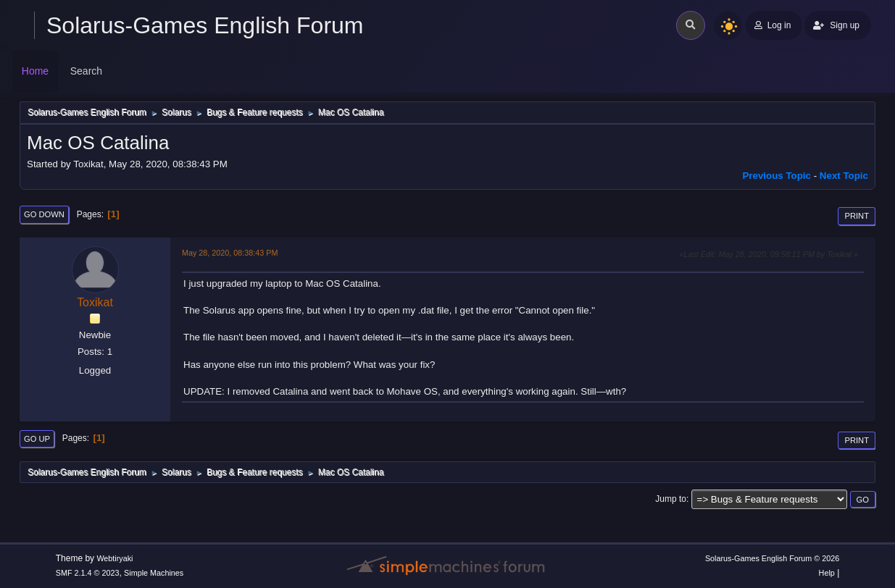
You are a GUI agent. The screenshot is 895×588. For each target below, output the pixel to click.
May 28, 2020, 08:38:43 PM (230, 253)
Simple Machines (154, 573)
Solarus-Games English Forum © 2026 (772, 558)
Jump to (671, 499)
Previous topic (777, 176)
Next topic (844, 176)
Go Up (37, 439)
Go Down (44, 214)
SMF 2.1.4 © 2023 (88, 573)
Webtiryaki (115, 558)
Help (827, 573)
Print (857, 216)
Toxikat (95, 302)
